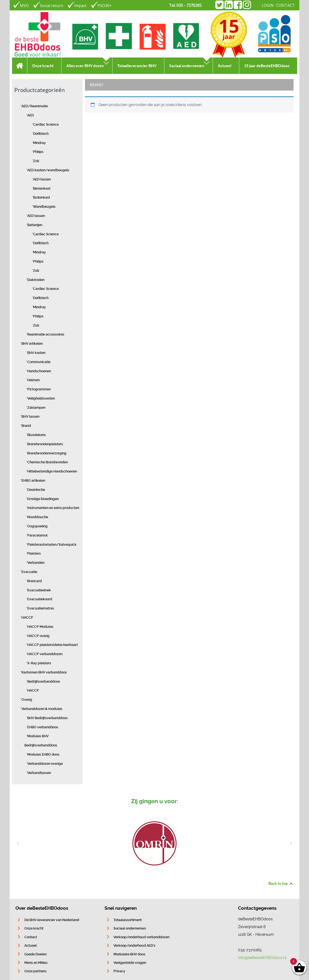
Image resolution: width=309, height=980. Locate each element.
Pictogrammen (39, 389)
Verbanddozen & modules (42, 709)
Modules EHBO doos (43, 755)
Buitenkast (42, 197)
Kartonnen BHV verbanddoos (44, 672)
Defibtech (41, 134)
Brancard (35, 581)
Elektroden (36, 280)
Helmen (33, 380)
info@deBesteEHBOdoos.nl (262, 958)
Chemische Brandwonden (48, 462)
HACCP (27, 618)
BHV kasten (36, 353)
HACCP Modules (40, 627)
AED (31, 115)
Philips (38, 152)
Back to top (281, 883)
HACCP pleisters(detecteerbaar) (53, 645)
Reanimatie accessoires (46, 334)
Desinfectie (36, 490)
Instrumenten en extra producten (53, 508)
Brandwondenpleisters (45, 444)
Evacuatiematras (41, 608)
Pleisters (34, 554)
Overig (27, 700)
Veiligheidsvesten (41, 398)
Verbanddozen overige (45, 764)
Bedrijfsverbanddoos (44, 682)
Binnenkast (42, 189)
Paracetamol (37, 535)
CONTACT (285, 5)
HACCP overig (38, 636)
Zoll (36, 161)
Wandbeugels (44, 207)
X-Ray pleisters (39, 663)
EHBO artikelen (33, 481)
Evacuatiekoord (40, 599)
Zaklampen (36, 408)
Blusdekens (37, 435)
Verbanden (36, 563)
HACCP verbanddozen (45, 654)
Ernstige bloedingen (43, 499)
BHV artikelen (32, 344)
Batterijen (35, 225)
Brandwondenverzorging (47, 453)
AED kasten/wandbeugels (48, 170)
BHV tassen (30, 417)
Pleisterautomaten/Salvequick (52, 545)
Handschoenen (39, 371)
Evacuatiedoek (39, 590)
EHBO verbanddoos (43, 727)
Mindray (39, 143)
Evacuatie (29, 572)
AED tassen (42, 179)
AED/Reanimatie (35, 106)
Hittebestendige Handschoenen (52, 471)
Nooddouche (38, 517)
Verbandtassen (39, 773)
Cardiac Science (46, 125)
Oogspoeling (37, 526)
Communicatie (39, 362)
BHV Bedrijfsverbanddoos (47, 718)
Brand (26, 426)
